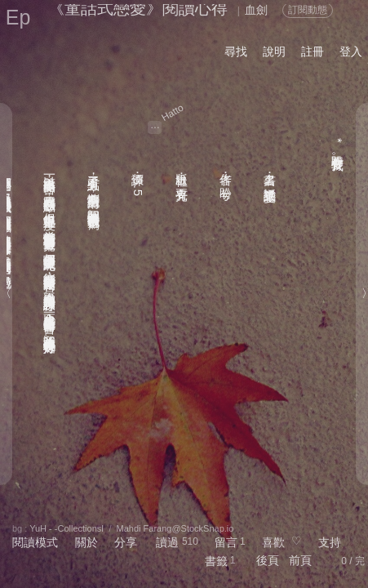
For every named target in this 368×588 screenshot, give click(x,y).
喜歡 (273, 542)
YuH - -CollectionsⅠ (67, 528)
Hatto (173, 113)
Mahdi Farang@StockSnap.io (175, 528)
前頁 (300, 560)
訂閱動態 (308, 10)
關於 (86, 542)
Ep (18, 17)
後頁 (268, 560)
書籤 (216, 561)
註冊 (313, 51)
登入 (351, 51)
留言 (226, 542)
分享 (126, 542)
